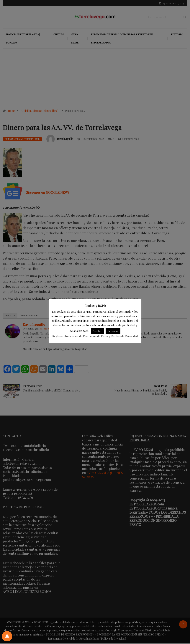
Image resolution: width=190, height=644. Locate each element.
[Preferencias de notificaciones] (7, 636)
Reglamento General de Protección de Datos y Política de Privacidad (95, 336)
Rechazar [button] (113, 331)
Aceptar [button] (97, 331)
